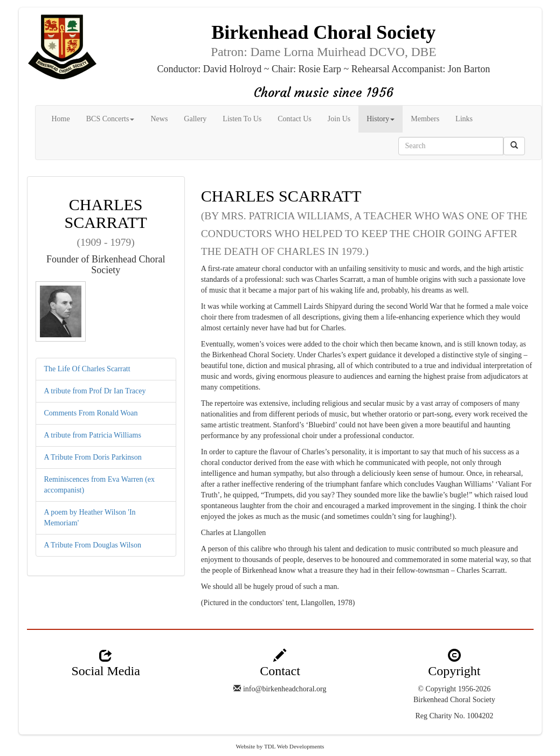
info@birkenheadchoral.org (285, 689)
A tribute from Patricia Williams (93, 435)
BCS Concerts (110, 119)
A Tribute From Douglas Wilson (93, 545)
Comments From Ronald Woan (91, 413)
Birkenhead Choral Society (454, 700)
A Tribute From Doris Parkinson (93, 457)
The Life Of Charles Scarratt (87, 369)
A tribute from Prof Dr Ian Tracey (95, 391)
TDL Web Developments (294, 746)
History (381, 119)
